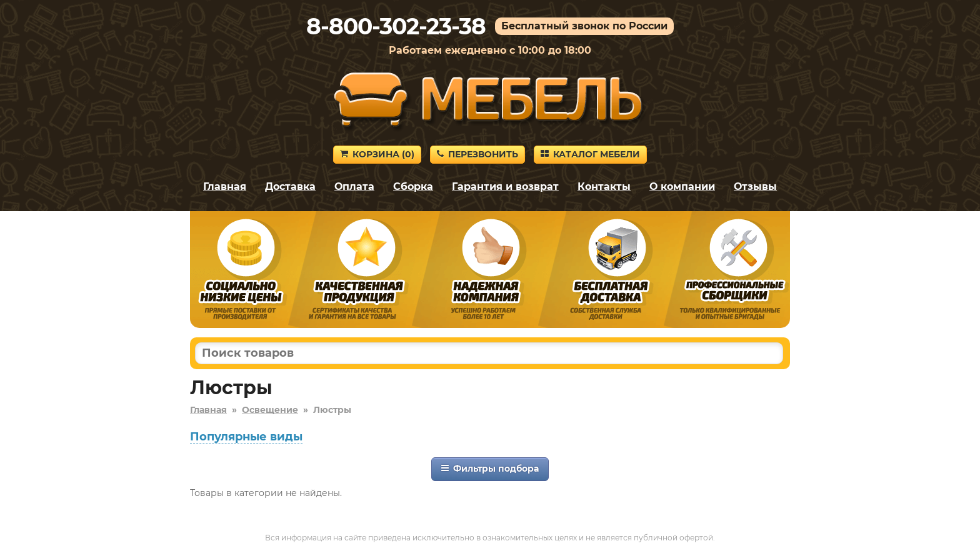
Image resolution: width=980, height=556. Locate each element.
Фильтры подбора (490, 469)
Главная (225, 186)
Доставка (290, 186)
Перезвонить (477, 154)
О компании (682, 186)
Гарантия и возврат (505, 186)
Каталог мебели (590, 154)
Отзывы (755, 186)
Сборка (413, 186)
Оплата (354, 186)
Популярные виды (246, 437)
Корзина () (377, 154)
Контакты (604, 186)
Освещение (270, 410)
